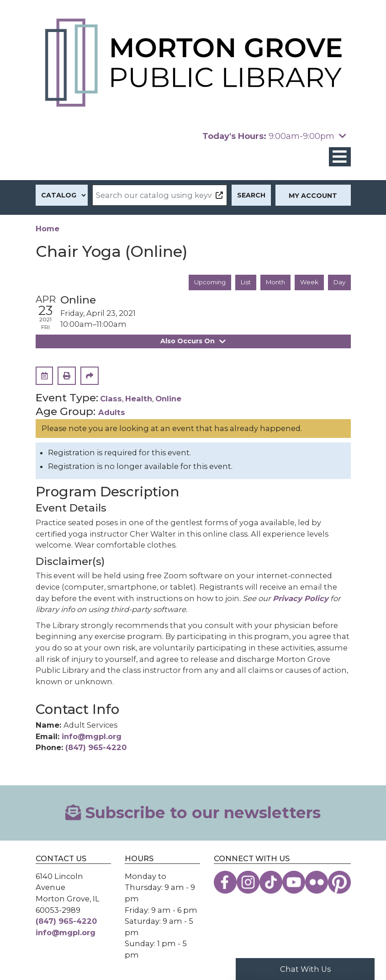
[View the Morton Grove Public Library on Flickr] (317, 883)
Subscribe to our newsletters (193, 813)
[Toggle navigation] (340, 157)
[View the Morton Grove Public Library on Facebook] (225, 883)
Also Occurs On (193, 341)
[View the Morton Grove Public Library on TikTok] (271, 883)
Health (139, 399)
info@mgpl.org (92, 737)
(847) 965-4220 (96, 748)
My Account (313, 196)
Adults (112, 413)
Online (168, 399)
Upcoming (203, 282)
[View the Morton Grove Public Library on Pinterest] (339, 883)
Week (308, 282)
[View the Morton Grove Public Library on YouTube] (294, 883)
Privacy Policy (301, 599)
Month (273, 282)
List (241, 282)
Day (339, 282)
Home (48, 229)
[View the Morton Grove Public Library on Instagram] (248, 883)
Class (111, 399)
